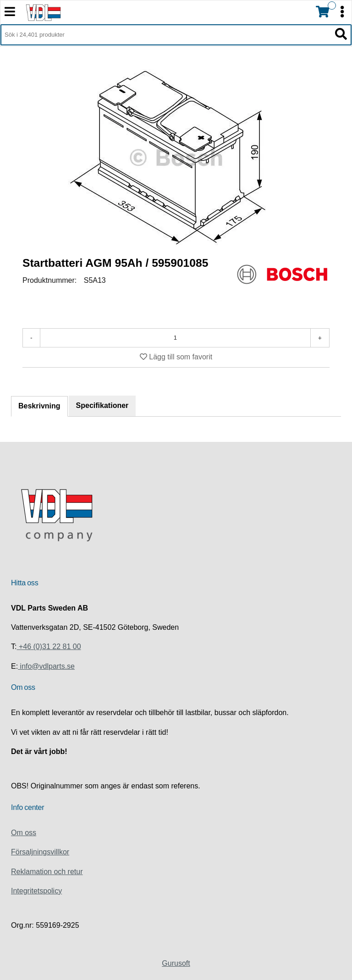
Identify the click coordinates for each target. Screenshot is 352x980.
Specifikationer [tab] (102, 405)
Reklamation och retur (47, 872)
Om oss (24, 833)
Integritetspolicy (36, 891)
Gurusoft (176, 963)
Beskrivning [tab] (39, 406)
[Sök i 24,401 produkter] (166, 35)
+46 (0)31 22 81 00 (49, 647)
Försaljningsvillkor (40, 852)
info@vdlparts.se (46, 666)
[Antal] (175, 338)
